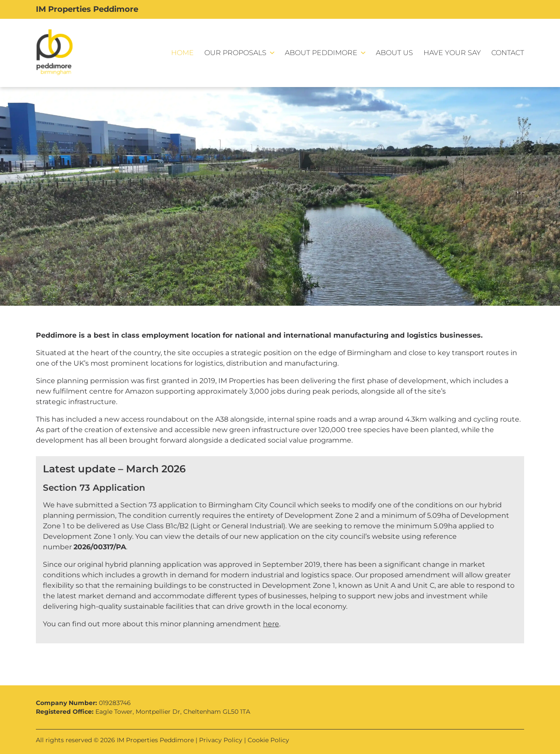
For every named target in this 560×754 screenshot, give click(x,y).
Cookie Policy (268, 740)
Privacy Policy (221, 740)
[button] (239, 53)
